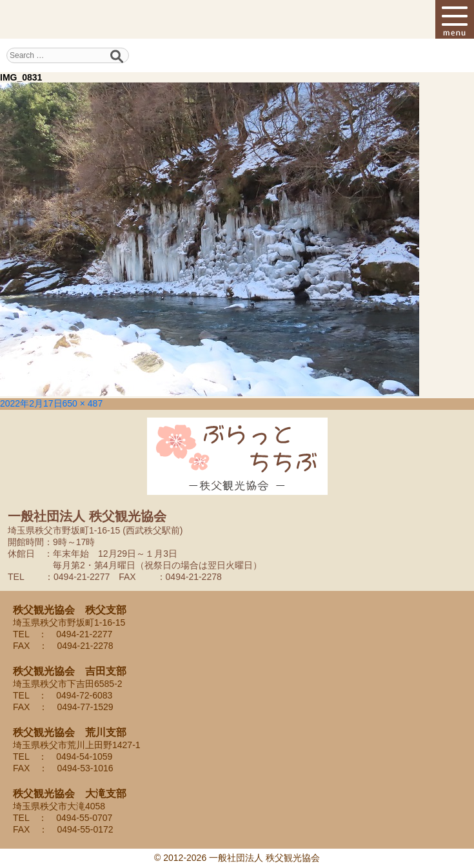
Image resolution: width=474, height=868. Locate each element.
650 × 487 (83, 403)
